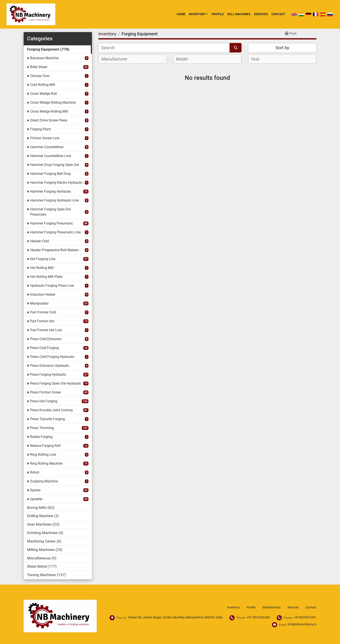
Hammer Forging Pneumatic (51, 223)
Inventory (197, 14)
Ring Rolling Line (43, 455)
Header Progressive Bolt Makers (54, 250)
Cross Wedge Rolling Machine (53, 102)
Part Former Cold (43, 312)
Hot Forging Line (43, 259)
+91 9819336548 (258, 617)
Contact (278, 14)
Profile (218, 14)
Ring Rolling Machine (46, 463)
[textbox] (117, 59)
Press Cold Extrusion (46, 339)
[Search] (164, 48)
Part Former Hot (42, 321)
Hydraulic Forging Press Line (52, 286)
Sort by (282, 48)
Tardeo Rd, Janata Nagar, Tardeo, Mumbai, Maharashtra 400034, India (175, 617)
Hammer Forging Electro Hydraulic (56, 183)
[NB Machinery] (60, 616)
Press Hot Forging (44, 401)
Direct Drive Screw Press (49, 120)
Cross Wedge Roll (43, 94)
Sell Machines (239, 14)
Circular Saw (40, 76)
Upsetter (36, 499)
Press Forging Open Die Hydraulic (56, 383)
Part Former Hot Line (46, 330)
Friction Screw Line (45, 138)
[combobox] (133, 59)
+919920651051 (305, 617)
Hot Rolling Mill (42, 268)
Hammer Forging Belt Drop (51, 174)
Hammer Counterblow (47, 147)
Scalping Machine (44, 481)
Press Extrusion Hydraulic (50, 366)
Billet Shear (39, 67)
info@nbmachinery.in (302, 624)
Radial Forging (41, 437)
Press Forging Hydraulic (48, 374)
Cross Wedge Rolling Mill (49, 111)
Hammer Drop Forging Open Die (55, 165)
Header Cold (39, 241)
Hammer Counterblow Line (51, 156)
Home (181, 14)
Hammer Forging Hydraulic (51, 191)
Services (261, 14)
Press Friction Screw (45, 392)
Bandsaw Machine (44, 58)
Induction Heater (43, 294)
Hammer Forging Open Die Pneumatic (50, 212)
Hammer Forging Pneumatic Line (55, 232)
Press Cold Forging (44, 348)
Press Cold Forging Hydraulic (52, 357)
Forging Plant (40, 129)
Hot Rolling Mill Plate (46, 277)
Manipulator (39, 303)
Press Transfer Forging (47, 419)
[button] (199, 14)
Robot (35, 472)
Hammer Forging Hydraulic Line (54, 200)
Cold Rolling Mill (43, 85)
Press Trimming (42, 428)
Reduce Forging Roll (45, 446)
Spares (35, 490)
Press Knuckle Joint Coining (51, 410)
